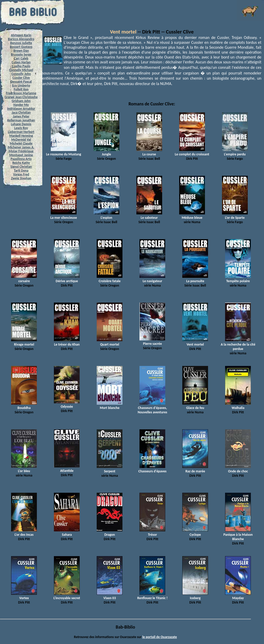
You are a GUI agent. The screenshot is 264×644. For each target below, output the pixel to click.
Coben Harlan (21, 62)
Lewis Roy (21, 128)
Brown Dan (21, 51)
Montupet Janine (21, 155)
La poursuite (195, 279)
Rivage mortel (24, 342)
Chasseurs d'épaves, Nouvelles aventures (152, 408)
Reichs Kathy (21, 163)
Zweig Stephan (21, 178)
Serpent (110, 469)
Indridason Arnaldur (21, 109)
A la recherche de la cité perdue (238, 344)
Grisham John (21, 101)
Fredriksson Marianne (21, 93)
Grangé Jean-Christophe (21, 97)
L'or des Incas (24, 532)
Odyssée (67, 404)
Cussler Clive (21, 78)
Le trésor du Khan (67, 342)
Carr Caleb (21, 58)
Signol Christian (21, 167)
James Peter (21, 116)
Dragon (110, 532)
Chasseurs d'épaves (152, 469)
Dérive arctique (67, 279)
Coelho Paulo (21, 66)
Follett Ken (21, 89)
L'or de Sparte (235, 215)
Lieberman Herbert (21, 132)
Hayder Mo (21, 105)
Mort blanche (110, 406)
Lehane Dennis (21, 124)
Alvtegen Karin (21, 35)
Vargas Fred (21, 174)
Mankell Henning (21, 136)
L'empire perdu (235, 152)
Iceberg (195, 596)
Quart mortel (110, 342)
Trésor (152, 532)
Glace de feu (195, 406)
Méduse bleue (192, 215)
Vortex (24, 596)
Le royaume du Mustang (64, 152)
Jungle (106, 152)
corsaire (24, 279)
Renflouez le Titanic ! (152, 596)
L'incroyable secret (67, 596)
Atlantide (67, 469)
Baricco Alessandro (21, 39)
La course (149, 152)
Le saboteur (149, 215)
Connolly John (21, 74)
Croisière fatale (110, 279)
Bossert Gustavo (21, 47)
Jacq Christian (21, 112)
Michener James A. (21, 147)
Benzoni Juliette (21, 43)
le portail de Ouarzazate (160, 637)
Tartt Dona (21, 170)
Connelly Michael (21, 70)
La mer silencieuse (64, 215)
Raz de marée (195, 469)
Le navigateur (152, 279)
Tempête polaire (238, 279)
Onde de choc (238, 469)
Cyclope (195, 532)
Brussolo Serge (21, 55)
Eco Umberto (21, 85)
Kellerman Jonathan (21, 120)
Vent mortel (123, 32)
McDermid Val (21, 140)
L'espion (106, 215)
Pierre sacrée (152, 341)
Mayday (238, 596)
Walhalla (238, 406)
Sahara (67, 532)
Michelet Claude (21, 143)
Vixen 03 (110, 596)
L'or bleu (24, 469)
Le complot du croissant (192, 152)
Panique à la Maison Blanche (238, 535)
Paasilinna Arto (21, 159)
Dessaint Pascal (21, 82)
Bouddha (24, 406)
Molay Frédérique (21, 151)
